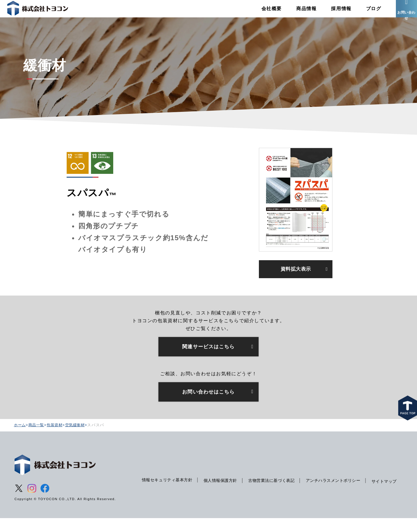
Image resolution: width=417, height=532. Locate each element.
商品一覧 (38, 439)
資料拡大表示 (296, 279)
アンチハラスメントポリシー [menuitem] (337, 489)
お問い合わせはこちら (209, 405)
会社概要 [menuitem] (261, 13)
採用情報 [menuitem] (331, 13)
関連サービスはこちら (209, 358)
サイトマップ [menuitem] (148, 501)
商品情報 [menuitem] (296, 13)
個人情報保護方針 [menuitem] (218, 489)
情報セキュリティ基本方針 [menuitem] (161, 488)
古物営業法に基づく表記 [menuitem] (272, 489)
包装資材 (57, 439)
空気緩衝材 (79, 439)
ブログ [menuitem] (363, 13)
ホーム (20, 439)
